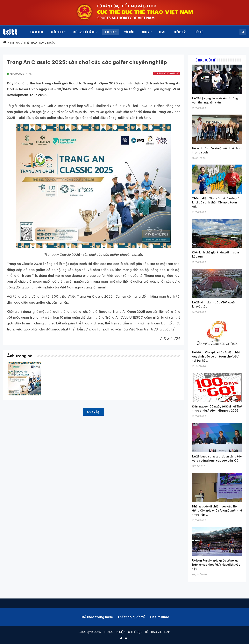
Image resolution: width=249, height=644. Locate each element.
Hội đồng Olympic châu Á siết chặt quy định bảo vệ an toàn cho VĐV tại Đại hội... (216, 357)
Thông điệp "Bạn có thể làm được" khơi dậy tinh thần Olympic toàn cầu (216, 202)
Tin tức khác (159, 617)
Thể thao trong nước (167, 73)
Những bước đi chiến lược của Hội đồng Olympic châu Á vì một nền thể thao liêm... (217, 511)
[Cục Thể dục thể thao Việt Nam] (10, 32)
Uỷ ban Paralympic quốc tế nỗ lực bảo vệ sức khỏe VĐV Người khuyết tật (216, 565)
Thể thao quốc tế (131, 617)
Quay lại (94, 412)
